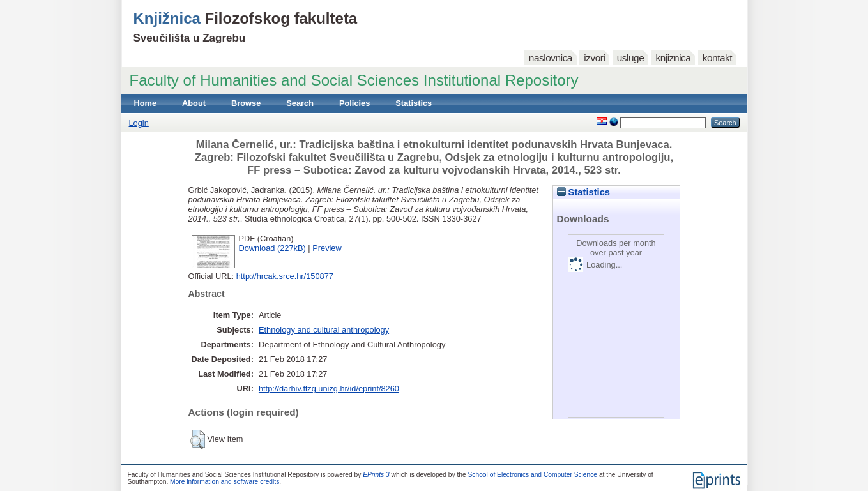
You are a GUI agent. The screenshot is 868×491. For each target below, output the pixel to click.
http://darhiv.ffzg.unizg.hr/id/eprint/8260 (329, 389)
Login (139, 123)
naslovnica (551, 58)
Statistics (414, 103)
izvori (594, 58)
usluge (631, 58)
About (194, 103)
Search (300, 103)
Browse (246, 103)
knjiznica (674, 58)
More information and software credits (225, 482)
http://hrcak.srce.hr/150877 (285, 276)
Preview (327, 248)
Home (146, 103)
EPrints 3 (376, 475)
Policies (354, 103)
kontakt (717, 58)
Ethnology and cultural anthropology (324, 330)
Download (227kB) (272, 248)
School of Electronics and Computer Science (533, 475)
